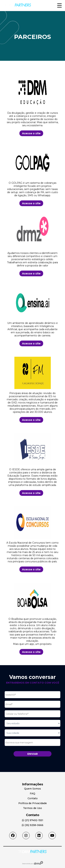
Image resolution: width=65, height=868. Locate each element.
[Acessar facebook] (13, 836)
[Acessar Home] (33, 852)
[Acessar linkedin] (39, 836)
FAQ (32, 793)
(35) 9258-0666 (33, 825)
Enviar (33, 754)
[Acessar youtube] (52, 836)
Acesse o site (31, 133)
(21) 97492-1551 (33, 820)
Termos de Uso (32, 808)
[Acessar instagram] (26, 836)
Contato (33, 798)
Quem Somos (32, 789)
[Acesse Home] (17, 9)
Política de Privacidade (33, 803)
